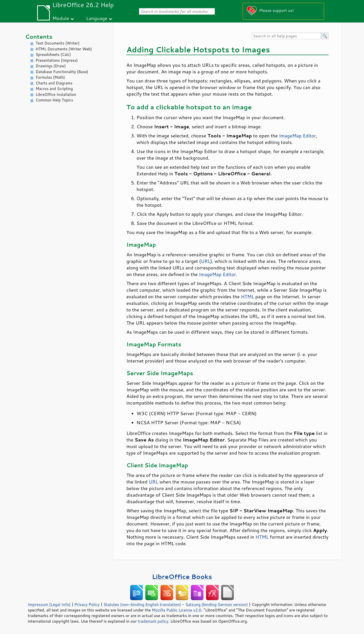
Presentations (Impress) (57, 60)
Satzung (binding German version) (217, 604)
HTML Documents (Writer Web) (64, 49)
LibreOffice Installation (56, 94)
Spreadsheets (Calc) (53, 55)
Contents (39, 37)
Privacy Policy (87, 604)
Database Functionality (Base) (62, 72)
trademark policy (153, 621)
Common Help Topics (54, 100)
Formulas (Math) (50, 77)
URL (206, 261)
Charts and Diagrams (54, 83)
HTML (247, 297)
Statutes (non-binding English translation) (142, 604)
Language (97, 18)
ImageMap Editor (298, 136)
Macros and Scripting (54, 89)
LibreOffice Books (182, 576)
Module (61, 18)
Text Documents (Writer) (58, 43)
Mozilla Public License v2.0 (177, 610)
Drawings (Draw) (51, 66)
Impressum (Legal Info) (49, 604)
